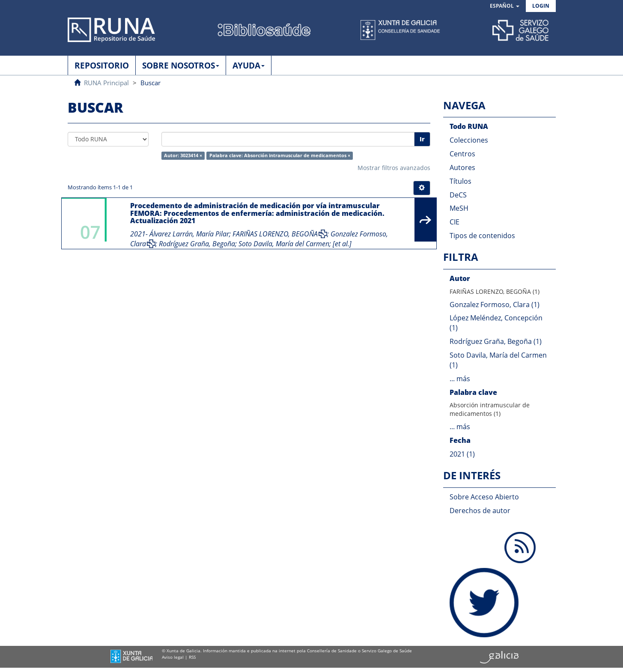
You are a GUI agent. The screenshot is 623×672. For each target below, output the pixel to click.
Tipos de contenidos (482, 236)
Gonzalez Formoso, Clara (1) (495, 305)
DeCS (458, 195)
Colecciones (469, 140)
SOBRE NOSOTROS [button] (181, 66)
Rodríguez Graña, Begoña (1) (496, 341)
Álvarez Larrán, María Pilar (189, 234)
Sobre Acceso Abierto (484, 497)
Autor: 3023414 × (183, 155)
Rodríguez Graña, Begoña (197, 244)
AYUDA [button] (249, 66)
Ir (422, 139)
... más (460, 379)
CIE (455, 222)
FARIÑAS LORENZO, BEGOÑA (275, 234)
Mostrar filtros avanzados (394, 168)
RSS (192, 657)
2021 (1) (462, 454)
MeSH (459, 208)
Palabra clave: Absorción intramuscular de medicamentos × (280, 155)
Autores (462, 167)
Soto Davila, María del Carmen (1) (498, 360)
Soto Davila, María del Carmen (284, 244)
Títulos (461, 181)
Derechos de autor (480, 511)
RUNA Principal (106, 83)
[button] (505, 6)
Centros (462, 154)
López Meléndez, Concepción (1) (496, 323)
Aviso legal (173, 657)
